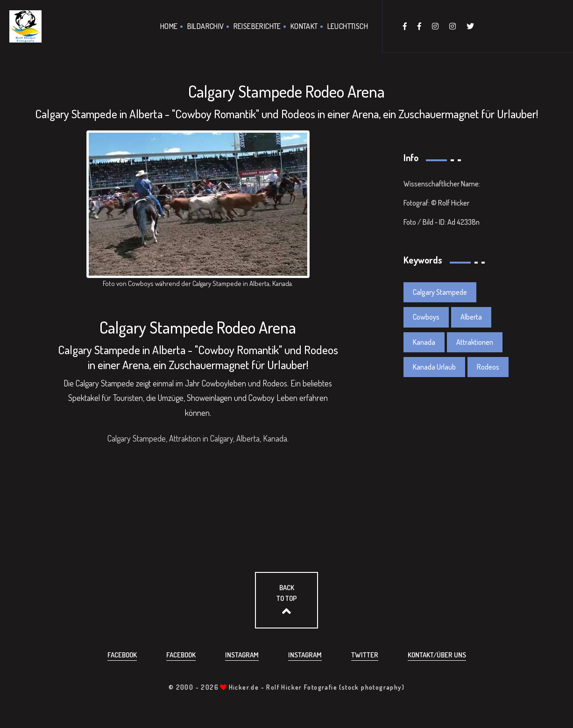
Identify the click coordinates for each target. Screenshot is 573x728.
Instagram (242, 655)
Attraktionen (475, 342)
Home (169, 26)
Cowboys (426, 317)
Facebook (122, 655)
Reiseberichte (257, 26)
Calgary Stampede (440, 292)
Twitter (365, 655)
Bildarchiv (206, 26)
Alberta (471, 317)
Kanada (424, 342)
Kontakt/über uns (437, 655)
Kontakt (304, 26)
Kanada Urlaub (434, 367)
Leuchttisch (348, 26)
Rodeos (488, 367)
